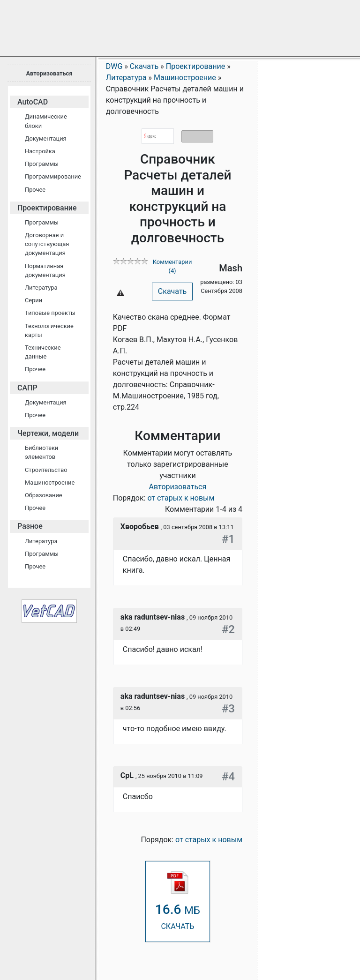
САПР (27, 388)
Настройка (40, 151)
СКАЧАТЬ (178, 901)
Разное (30, 526)
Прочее (35, 190)
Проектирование (47, 208)
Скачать (172, 291)
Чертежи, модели (48, 433)
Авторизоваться (49, 73)
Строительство (46, 470)
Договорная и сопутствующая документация (47, 244)
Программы (42, 164)
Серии (34, 300)
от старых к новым (181, 498)
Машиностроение (50, 483)
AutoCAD (33, 102)
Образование (44, 495)
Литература (41, 288)
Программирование (53, 176)
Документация (46, 138)
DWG (114, 66)
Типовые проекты (50, 313)
